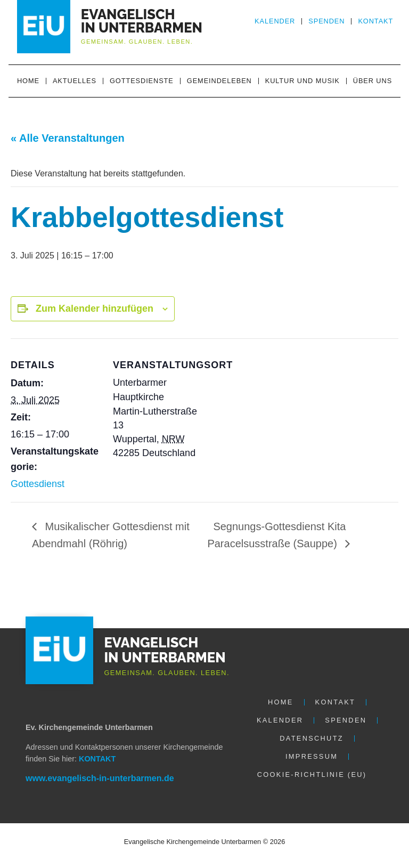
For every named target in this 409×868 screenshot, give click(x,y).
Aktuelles (75, 81)
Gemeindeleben (219, 81)
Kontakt (375, 21)
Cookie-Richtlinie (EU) (312, 774)
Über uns (373, 81)
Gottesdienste (142, 81)
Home (28, 81)
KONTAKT (97, 759)
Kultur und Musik (302, 81)
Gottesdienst (38, 484)
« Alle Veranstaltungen (68, 138)
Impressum (312, 756)
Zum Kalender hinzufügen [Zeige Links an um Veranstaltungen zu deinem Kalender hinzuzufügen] (95, 309)
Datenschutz (312, 738)
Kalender (275, 21)
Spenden (326, 21)
